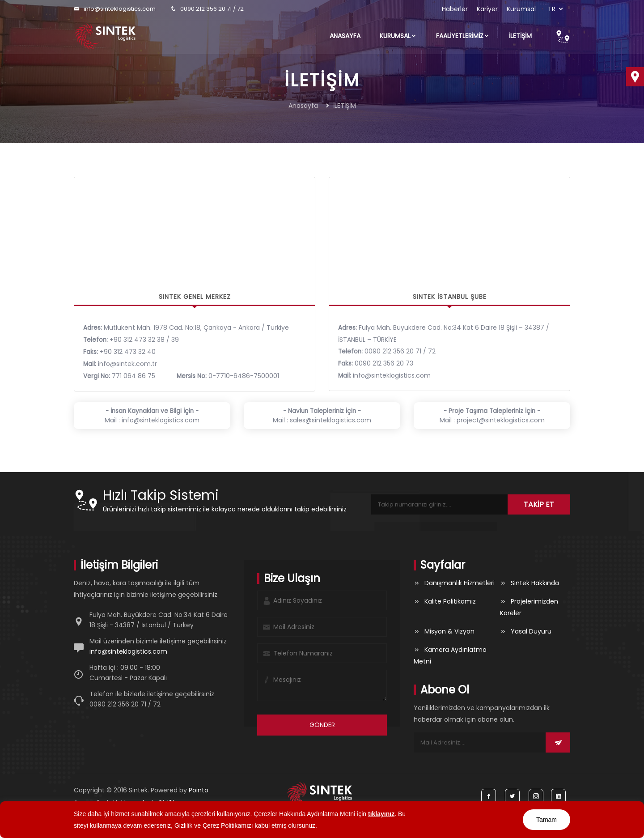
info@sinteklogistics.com (120, 9)
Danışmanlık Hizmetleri (460, 583)
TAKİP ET (539, 504)
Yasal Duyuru (531, 631)
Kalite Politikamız (450, 601)
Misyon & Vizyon (449, 631)
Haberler (455, 9)
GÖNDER (322, 725)
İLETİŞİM (520, 36)
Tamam (547, 820)
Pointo (199, 790)
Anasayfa (345, 36)
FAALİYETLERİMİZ (463, 36)
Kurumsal (521, 9)
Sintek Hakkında (535, 583)
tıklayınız (381, 814)
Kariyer (487, 9)
